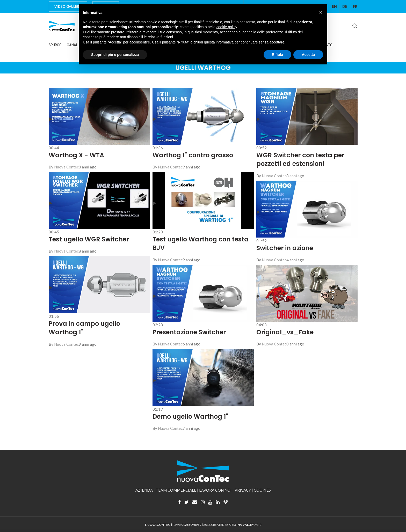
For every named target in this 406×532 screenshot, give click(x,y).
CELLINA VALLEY (242, 525)
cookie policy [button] (227, 27)
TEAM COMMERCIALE (176, 490)
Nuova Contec (170, 428)
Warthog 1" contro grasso (193, 155)
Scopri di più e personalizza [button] (115, 55)
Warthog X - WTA (76, 155)
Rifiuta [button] (278, 55)
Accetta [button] (308, 55)
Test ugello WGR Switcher (89, 239)
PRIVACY (243, 490)
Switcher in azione (285, 248)
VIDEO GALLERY (68, 6)
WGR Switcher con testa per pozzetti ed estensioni (300, 160)
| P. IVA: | (174, 525)
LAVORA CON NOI (215, 490)
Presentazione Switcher (189, 332)
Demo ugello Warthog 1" (190, 416)
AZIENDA (144, 490)
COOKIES (262, 490)
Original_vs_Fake (285, 332)
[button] (321, 12)
